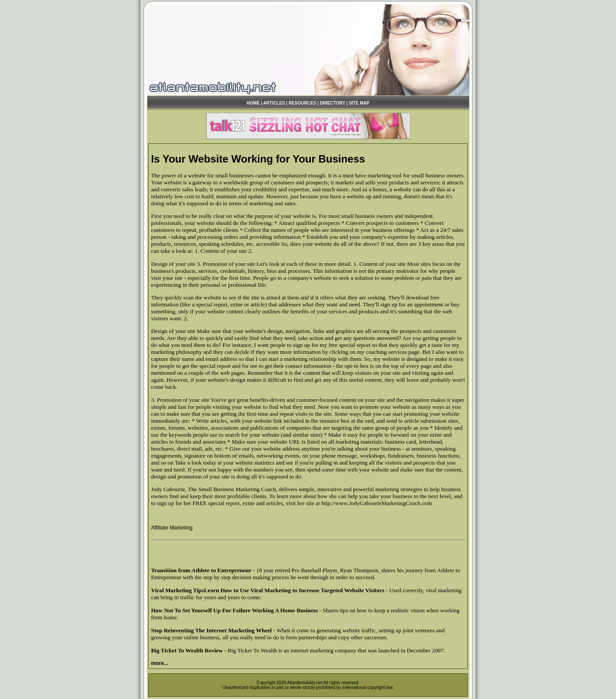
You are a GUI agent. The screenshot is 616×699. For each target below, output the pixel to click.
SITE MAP (359, 103)
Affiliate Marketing (172, 528)
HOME (253, 103)
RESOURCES (302, 103)
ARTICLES (274, 103)
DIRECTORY (333, 103)
